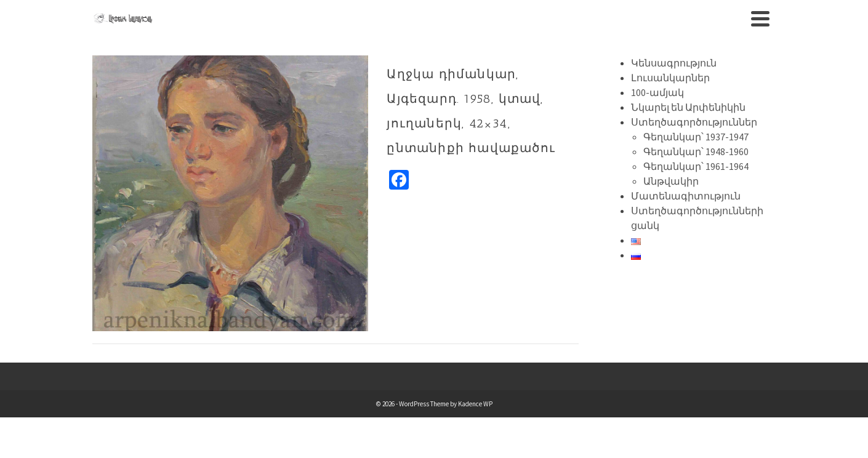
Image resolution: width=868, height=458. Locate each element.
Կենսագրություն (674, 63)
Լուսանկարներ (670, 78)
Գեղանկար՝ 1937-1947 (696, 137)
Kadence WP (475, 404)
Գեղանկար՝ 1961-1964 (696, 166)
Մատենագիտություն (686, 196)
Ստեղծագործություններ (694, 122)
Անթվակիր (671, 181)
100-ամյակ (657, 92)
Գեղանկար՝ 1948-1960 (696, 151)
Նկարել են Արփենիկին (688, 107)
